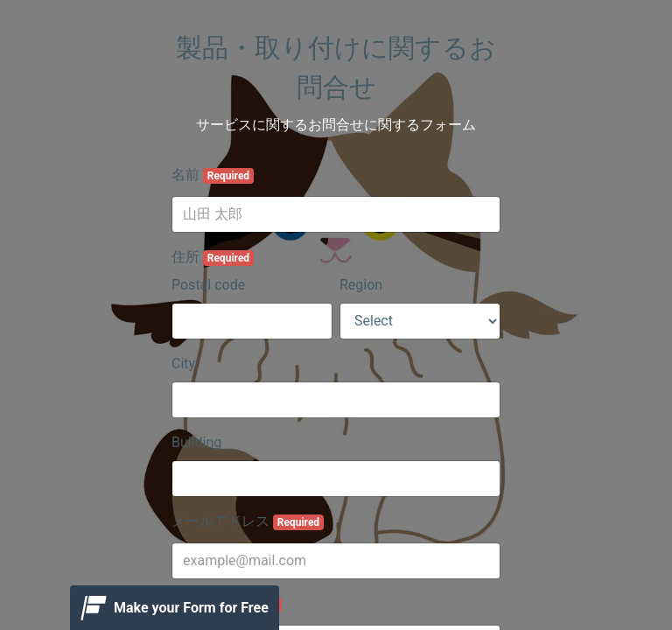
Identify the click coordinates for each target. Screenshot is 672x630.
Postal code (208, 285)
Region (361, 285)
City (183, 364)
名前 (213, 175)
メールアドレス (248, 521)
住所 (213, 257)
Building (196, 442)
